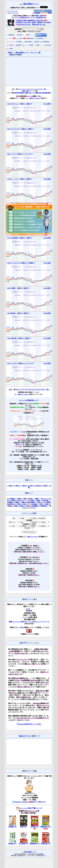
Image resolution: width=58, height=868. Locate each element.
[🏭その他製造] (46, 502)
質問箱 (49, 13)
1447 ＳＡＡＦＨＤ (13, 129)
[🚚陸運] (15, 506)
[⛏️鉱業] (18, 499)
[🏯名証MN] (38, 486)
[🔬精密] (38, 502)
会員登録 (38, 11)
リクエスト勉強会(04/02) (20, 18)
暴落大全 (23, 827)
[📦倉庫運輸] (34, 506)
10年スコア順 (32, 93)
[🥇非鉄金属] (44, 501)
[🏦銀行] (24, 504)
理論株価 (10, 35)
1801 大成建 (11, 288)
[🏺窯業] (31, 501)
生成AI (20, 38)
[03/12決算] (47, 338)
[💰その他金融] (32, 504)
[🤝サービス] (27, 154)
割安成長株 (27, 42)
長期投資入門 (46, 844)
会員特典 (36, 13)
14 (37, 89)
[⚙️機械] (16, 502)
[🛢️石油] (19, 501)
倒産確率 (18, 45)
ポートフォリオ (12, 13)
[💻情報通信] (43, 506)
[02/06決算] (47, 288)
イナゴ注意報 (28, 45)
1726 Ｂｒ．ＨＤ (12, 179)
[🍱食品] (30, 499)
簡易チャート (29, 35)
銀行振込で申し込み (39, 25)
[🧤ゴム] (25, 501)
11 (32, 89)
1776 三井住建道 (12, 238)
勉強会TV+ (41, 38)
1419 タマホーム (12, 104)
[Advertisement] (29, 71)
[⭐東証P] (21, 104)
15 (39, 89)
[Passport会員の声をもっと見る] (29, 724)
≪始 (13, 89)
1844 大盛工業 (12, 338)
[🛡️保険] (46, 504)
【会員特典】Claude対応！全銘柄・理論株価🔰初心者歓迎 (33, 22)
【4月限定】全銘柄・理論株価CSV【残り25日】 (30, 20)
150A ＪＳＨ (11, 154)
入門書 (9, 49)
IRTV (21, 627)
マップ (9, 38)
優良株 (36, 42)
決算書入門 (12, 827)
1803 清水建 (11, 313)
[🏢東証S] (21, 238)
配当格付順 (41, 93)
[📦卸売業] (10, 504)
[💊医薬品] (13, 501)
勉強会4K (31, 38)
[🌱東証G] (23, 129)
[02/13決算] (47, 129)
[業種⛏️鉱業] (39, 16)
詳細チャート (41, 35)
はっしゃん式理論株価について (29, 400)
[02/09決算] (47, 238)
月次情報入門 (23, 844)
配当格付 (19, 35)
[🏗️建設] (28, 104)
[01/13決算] (47, 104)
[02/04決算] (47, 179)
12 (34, 89)
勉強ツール (39, 45)
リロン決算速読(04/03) (38, 18)
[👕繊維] (36, 499)
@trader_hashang (20, 802)
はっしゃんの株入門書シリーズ (29, 808)
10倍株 (9, 45)
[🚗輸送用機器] (30, 502)
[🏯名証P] (30, 486)
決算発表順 (17, 93)
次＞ (42, 89)
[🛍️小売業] (18, 504)
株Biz (10, 53)
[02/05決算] (47, 313)
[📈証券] (40, 504)
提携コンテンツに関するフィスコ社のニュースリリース (29, 622)
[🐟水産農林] (11, 499)
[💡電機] (22, 502)
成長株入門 (12, 844)
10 (30, 89)
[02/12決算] (47, 154)
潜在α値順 (24, 93)
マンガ (9, 42)
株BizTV (33, 802)
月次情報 (18, 42)
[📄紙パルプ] (43, 499)
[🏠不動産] (30, 263)
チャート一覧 (36, 53)
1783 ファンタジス (13, 263)
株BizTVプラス (25, 736)
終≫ (45, 89)
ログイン (47, 11)
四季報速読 (45, 42)
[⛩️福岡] (45, 486)
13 (36, 89)
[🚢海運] (21, 506)
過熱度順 (47, 93)
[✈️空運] (27, 506)
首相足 (48, 45)
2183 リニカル (12, 363)
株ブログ (41, 802)
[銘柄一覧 (25, 91)
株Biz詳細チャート (31, 4)
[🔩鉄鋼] (37, 501)
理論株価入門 (35, 844)
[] (37, 96)
